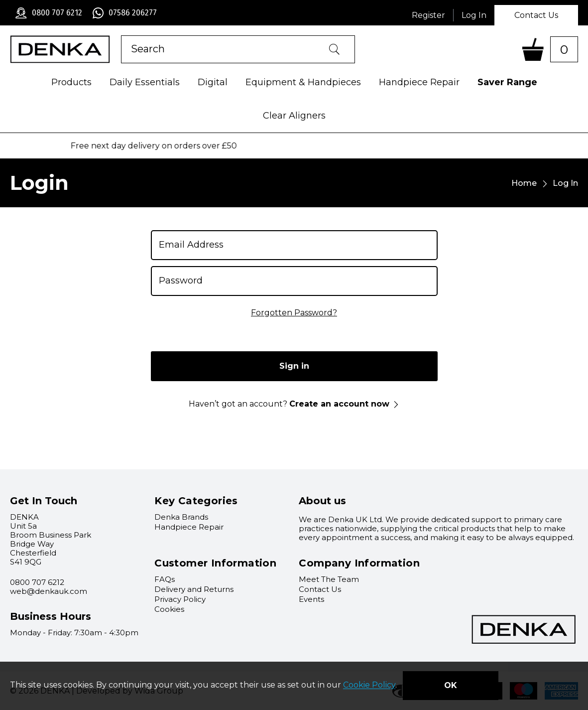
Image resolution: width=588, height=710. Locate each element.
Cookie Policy (369, 685)
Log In (474, 15)
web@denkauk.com (49, 591)
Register (428, 15)
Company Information (359, 563)
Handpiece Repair (419, 82)
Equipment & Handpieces (303, 82)
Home (524, 183)
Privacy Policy (180, 599)
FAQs (165, 579)
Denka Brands (181, 517)
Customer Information (215, 563)
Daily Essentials (145, 82)
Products (71, 82)
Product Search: (121, 36)
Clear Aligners (294, 116)
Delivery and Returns (194, 589)
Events (311, 599)
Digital (213, 82)
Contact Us (536, 15)
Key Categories (196, 501)
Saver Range (507, 82)
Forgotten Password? (294, 313)
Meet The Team (329, 579)
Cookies (169, 609)
